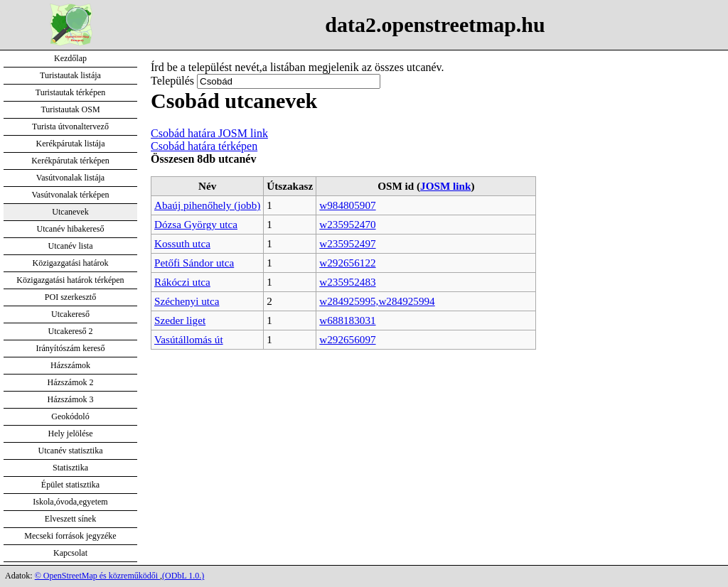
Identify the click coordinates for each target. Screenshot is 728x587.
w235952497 (347, 243)
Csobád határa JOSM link (209, 133)
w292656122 (347, 263)
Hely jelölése (71, 433)
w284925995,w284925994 (377, 301)
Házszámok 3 (71, 399)
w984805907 (347, 205)
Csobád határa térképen (204, 146)
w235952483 (347, 282)
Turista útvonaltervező (70, 126)
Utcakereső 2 (71, 331)
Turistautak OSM (70, 109)
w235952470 (347, 224)
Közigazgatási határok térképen (70, 280)
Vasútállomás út (189, 339)
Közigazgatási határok (71, 263)
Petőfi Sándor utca (194, 263)
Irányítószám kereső (71, 348)
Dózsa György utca (196, 224)
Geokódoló (70, 416)
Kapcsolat (70, 553)
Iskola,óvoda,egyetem (70, 502)
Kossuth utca (182, 243)
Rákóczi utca (182, 282)
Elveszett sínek (70, 519)
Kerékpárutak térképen (70, 161)
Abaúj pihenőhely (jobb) (207, 205)
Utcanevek (70, 212)
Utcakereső (70, 314)
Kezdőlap (70, 58)
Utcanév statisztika (71, 451)
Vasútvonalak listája (70, 178)
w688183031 (347, 320)
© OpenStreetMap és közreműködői (97, 576)
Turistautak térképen (71, 92)
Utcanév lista (71, 246)
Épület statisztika (70, 485)
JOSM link (445, 186)
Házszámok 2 (71, 382)
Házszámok (70, 365)
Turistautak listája (70, 75)
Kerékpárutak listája (71, 144)
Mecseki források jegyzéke (70, 536)
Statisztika (70, 468)
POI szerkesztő (70, 297)
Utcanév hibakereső (71, 229)
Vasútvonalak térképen (71, 195)
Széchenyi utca (187, 301)
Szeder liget (180, 320)
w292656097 (347, 339)
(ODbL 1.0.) (183, 576)
